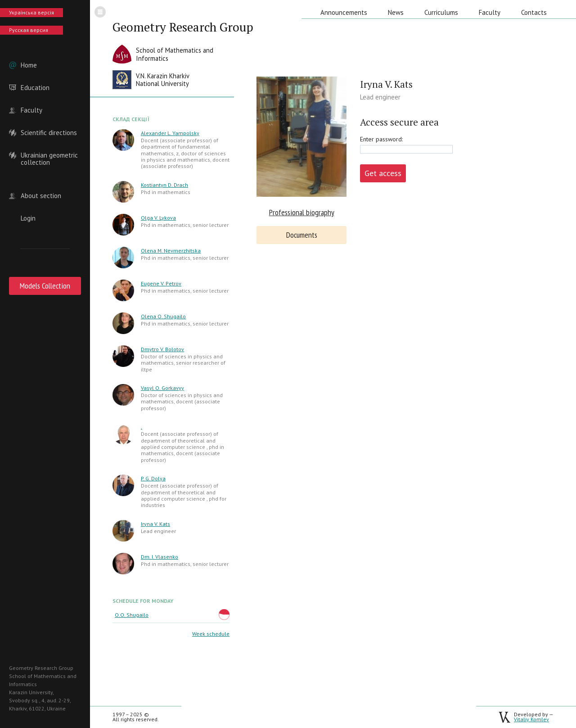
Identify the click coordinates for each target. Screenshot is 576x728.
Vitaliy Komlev (531, 719)
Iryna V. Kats (155, 524)
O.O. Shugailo (132, 615)
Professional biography (302, 212)
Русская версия (29, 30)
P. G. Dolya (153, 478)
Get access (383, 173)
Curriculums (441, 12)
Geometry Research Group (183, 27)
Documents (302, 235)
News (396, 12)
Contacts (534, 12)
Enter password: (381, 139)
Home (29, 65)
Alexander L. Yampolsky (170, 133)
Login (28, 218)
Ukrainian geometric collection (49, 155)
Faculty (31, 110)
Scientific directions (49, 133)
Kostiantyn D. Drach (164, 185)
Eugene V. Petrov (161, 283)
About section (41, 196)
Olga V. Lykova (158, 218)
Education (35, 88)
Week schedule (211, 634)
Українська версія (31, 12)
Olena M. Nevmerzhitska (171, 251)
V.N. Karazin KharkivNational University (163, 80)
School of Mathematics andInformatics (175, 54)
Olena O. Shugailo (163, 316)
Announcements (344, 12)
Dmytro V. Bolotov (162, 349)
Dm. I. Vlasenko (160, 557)
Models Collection (45, 286)
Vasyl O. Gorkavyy (162, 388)
